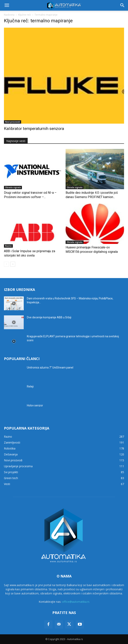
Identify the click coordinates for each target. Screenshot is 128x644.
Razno (8, 246)
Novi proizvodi (13, 122)
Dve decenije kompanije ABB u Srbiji (49, 317)
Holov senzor (35, 405)
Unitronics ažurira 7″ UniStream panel (50, 368)
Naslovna (9, 15)
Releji (30, 386)
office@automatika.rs (76, 602)
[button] (7, 5)
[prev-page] (6, 264)
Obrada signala (13, 187)
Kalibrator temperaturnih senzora (34, 129)
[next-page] (13, 264)
